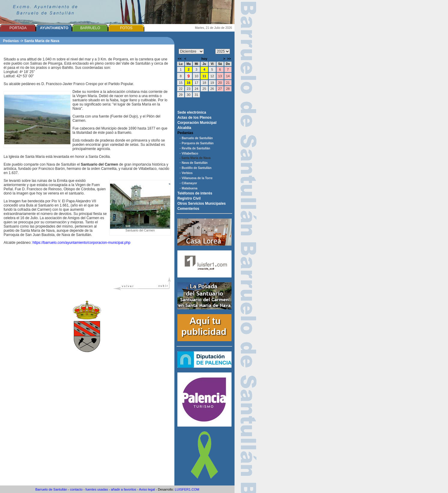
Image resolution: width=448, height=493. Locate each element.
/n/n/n (223, 51)
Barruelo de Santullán (197, 138)
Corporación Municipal (197, 123)
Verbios (187, 173)
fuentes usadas (97, 489)
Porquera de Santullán (198, 143)
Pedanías (11, 41)
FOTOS (126, 28)
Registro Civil (189, 198)
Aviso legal (147, 489)
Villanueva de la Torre (197, 178)
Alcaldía (184, 128)
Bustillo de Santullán (196, 168)
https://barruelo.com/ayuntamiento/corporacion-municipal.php (81, 243)
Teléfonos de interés (195, 193)
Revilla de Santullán (196, 148)
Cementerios (188, 209)
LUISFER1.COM (187, 489)
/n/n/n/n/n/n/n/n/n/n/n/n (191, 51)
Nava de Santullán (195, 163)
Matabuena (189, 188)
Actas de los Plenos (194, 118)
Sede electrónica (192, 112)
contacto (76, 489)
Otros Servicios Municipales (202, 204)
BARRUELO (90, 28)
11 (204, 76)
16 (189, 83)
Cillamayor (189, 183)
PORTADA (18, 28)
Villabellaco (190, 153)
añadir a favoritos (124, 489)
